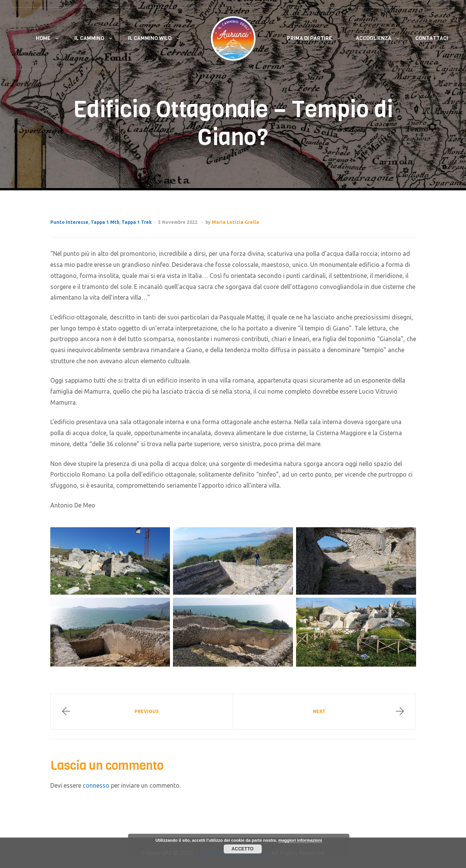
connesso (96, 785)
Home (43, 38)
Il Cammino (89, 38)
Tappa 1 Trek (137, 222)
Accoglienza (374, 38)
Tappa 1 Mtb (105, 222)
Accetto (243, 849)
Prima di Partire (309, 38)
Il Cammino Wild (150, 38)
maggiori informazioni (300, 840)
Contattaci (432, 38)
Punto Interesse (69, 222)
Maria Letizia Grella (235, 222)
